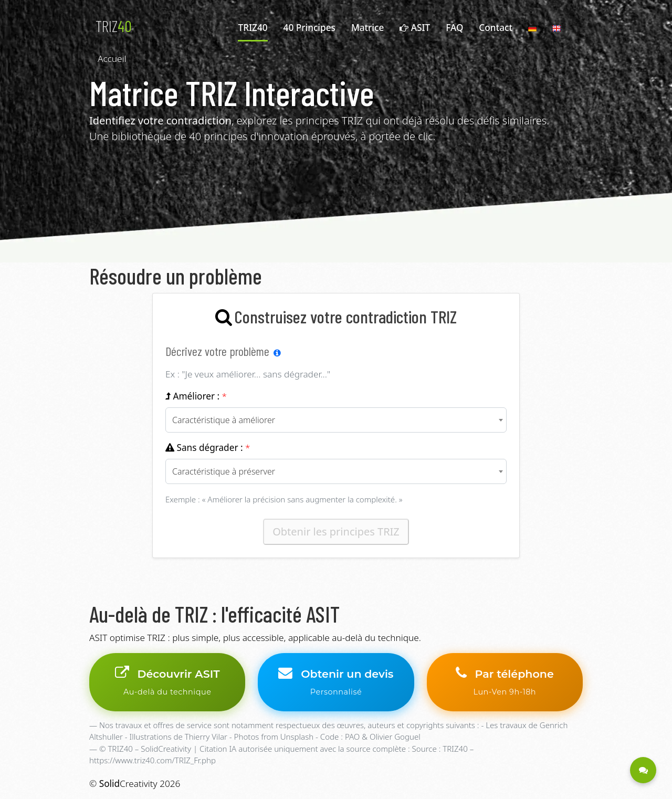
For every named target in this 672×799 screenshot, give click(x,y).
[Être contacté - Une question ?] (643, 770)
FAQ (454, 28)
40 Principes (309, 28)
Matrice (367, 28)
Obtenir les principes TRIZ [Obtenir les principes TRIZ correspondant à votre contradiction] (336, 532)
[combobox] (336, 420)
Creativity (128, 784)
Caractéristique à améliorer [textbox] (224, 420)
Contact (496, 28)
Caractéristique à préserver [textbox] (224, 471)
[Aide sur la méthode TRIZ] (277, 353)
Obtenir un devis (336, 682)
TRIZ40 (253, 28)
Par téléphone (505, 682)
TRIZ (114, 26)
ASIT (415, 28)
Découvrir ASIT (167, 682)
